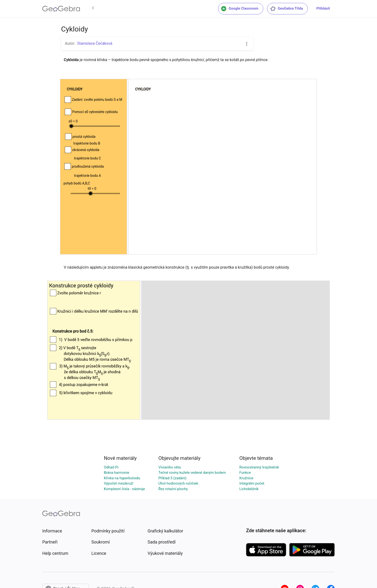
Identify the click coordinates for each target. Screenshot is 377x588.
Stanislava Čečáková (95, 43)
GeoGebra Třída (286, 9)
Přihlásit (323, 8)
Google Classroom (240, 9)
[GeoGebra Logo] (61, 9)
